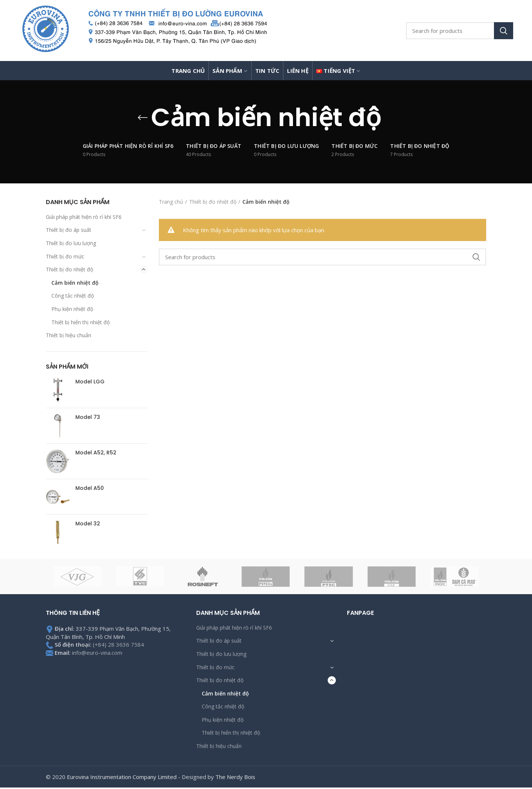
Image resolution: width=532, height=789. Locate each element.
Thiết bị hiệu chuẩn (69, 335)
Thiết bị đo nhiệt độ (69, 269)
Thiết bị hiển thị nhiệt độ (81, 322)
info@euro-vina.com (97, 653)
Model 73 (88, 417)
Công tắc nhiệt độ (73, 296)
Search (504, 31)
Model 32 (88, 524)
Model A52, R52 (96, 453)
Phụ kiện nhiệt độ (72, 309)
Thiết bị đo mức (65, 256)
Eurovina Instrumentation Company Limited (122, 777)
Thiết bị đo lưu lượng (71, 243)
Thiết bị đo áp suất (69, 230)
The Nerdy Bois (235, 777)
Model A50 (90, 488)
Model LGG (90, 382)
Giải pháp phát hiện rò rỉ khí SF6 (84, 217)
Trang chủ (171, 202)
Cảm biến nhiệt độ (75, 283)
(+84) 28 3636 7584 (118, 644)
